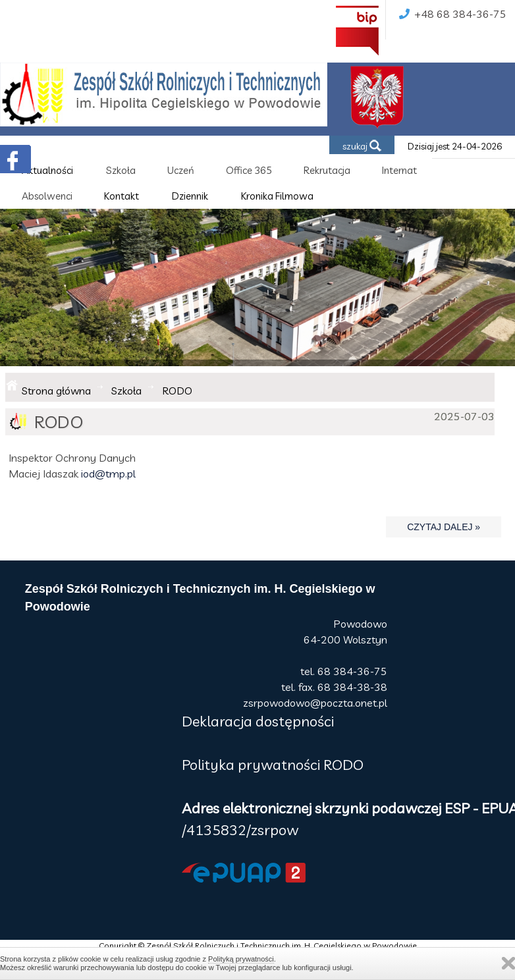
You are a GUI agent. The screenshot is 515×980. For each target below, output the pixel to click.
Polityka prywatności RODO (273, 765)
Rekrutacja (327, 170)
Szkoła (121, 170)
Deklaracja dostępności (258, 721)
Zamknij (508, 963)
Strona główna (56, 391)
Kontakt (122, 196)
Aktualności (47, 170)
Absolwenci (47, 196)
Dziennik (190, 196)
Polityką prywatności (241, 959)
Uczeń (181, 170)
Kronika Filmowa (277, 196)
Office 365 (249, 170)
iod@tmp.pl (108, 474)
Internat (399, 170)
